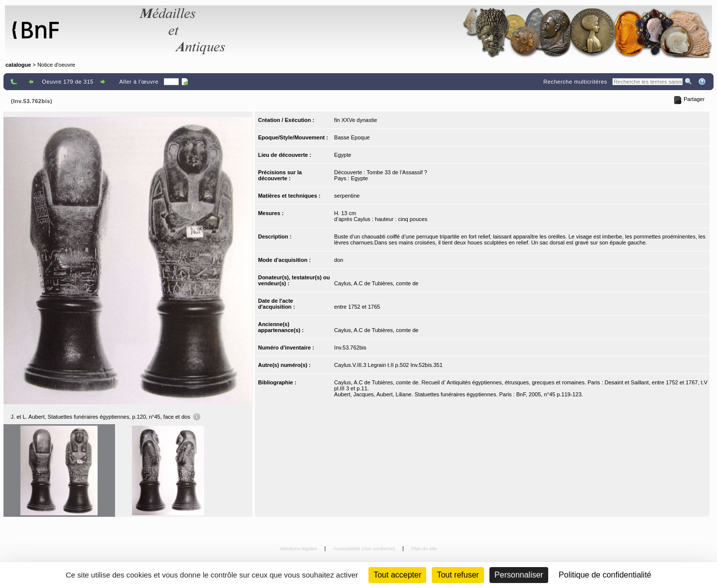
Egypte (343, 155)
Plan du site (424, 548)
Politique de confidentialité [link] (605, 575)
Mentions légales (299, 548)
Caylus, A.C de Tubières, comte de (376, 283)
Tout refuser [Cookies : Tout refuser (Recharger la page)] (458, 575)
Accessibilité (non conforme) (365, 548)
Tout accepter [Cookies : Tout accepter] (397, 575)
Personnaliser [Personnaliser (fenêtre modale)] (519, 575)
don (339, 260)
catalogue (18, 65)
